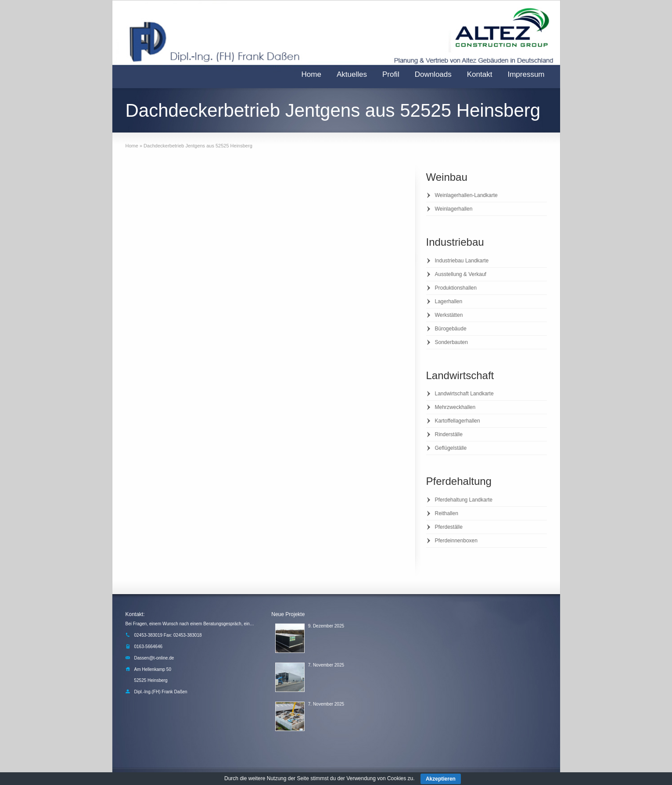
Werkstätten (449, 315)
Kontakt (480, 74)
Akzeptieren (441, 779)
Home (311, 74)
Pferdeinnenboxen (456, 541)
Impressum (526, 74)
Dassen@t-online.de (154, 658)
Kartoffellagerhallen (458, 421)
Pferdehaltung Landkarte (464, 500)
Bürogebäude (451, 329)
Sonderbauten (451, 342)
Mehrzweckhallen (455, 407)
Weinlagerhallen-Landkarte (466, 195)
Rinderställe (449, 434)
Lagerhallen (449, 301)
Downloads (433, 74)
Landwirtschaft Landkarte (464, 394)
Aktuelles (352, 74)
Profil (391, 74)
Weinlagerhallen (454, 209)
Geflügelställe (451, 448)
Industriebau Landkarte (462, 261)
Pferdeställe (449, 527)
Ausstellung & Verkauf (461, 274)
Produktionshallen (456, 288)
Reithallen (447, 513)
